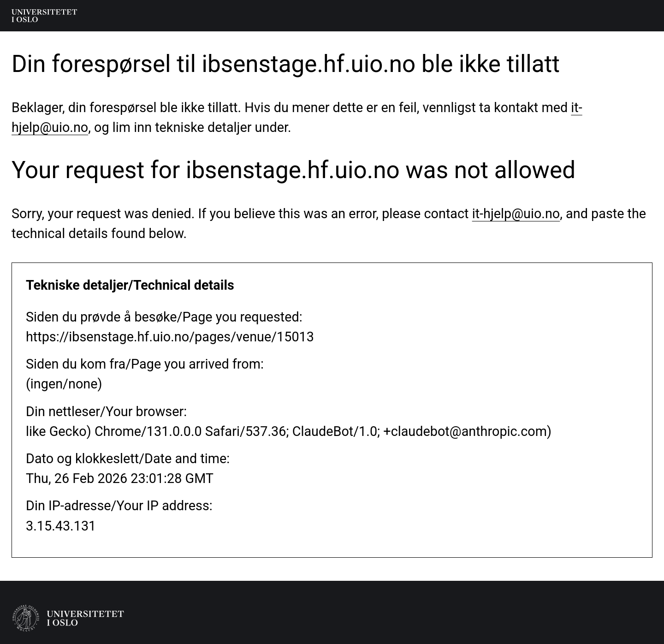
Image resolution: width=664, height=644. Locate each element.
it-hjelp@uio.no (516, 214)
